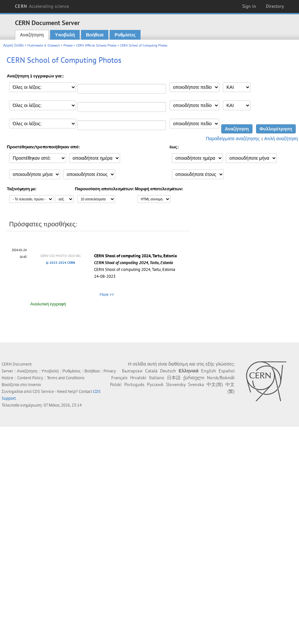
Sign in (249, 6)
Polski (116, 384)
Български (132, 371)
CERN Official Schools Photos (96, 45)
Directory (275, 6)
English (209, 371)
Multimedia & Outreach (44, 45)
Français (119, 378)
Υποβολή (65, 35)
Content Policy (30, 378)
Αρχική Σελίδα (14, 45)
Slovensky (176, 384)
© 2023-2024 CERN (61, 263)
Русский (155, 384)
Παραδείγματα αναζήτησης (233, 139)
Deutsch (168, 371)
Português (134, 384)
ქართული (194, 378)
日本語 (174, 378)
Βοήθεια (95, 35)
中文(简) (215, 384)
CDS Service (43, 391)
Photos (68, 45)
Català (151, 371)
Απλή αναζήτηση (281, 139)
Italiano (157, 378)
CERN (42, 6)
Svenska (196, 384)
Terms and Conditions (66, 378)
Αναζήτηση (32, 35)
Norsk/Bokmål (221, 378)
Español (227, 371)
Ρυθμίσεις (125, 35)
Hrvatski (138, 378)
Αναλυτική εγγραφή (48, 304)
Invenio (34, 385)
